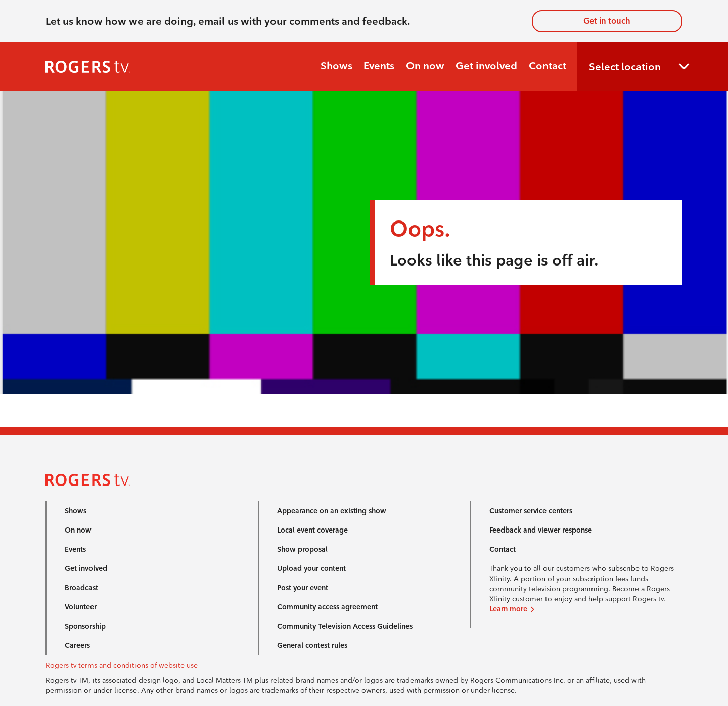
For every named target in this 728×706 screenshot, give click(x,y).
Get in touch (607, 21)
